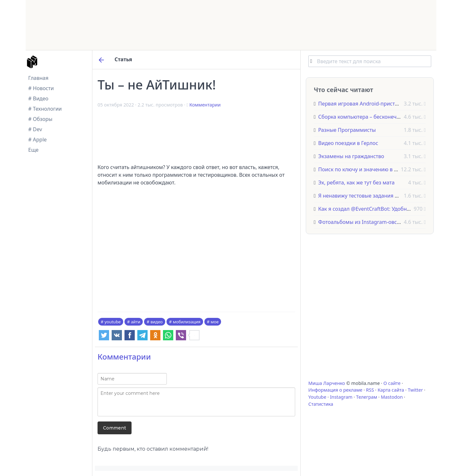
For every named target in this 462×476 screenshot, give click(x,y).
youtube (113, 322)
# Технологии (45, 109)
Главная (38, 78)
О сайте (392, 383)
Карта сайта (391, 390)
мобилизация (187, 322)
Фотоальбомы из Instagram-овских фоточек (373, 222)
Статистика (321, 404)
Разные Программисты (347, 130)
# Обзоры (40, 119)
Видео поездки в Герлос (348, 143)
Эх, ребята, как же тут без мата (356, 183)
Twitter (415, 390)
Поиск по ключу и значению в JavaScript (368, 169)
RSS (370, 390)
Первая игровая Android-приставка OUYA (370, 104)
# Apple (38, 140)
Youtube (317, 397)
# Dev (35, 129)
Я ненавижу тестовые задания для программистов (381, 196)
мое (215, 322)
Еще (33, 150)
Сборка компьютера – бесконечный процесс (373, 117)
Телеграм (367, 397)
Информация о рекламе (335, 390)
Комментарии (205, 105)
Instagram (341, 397)
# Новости (41, 88)
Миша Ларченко (327, 383)
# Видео (38, 98)
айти (136, 322)
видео (157, 322)
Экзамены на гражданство (351, 156)
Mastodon (392, 397)
